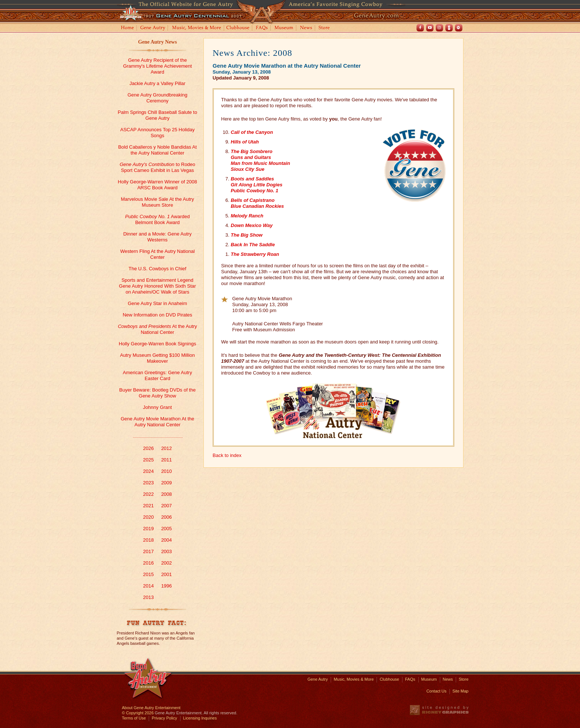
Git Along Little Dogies (257, 185)
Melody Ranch (247, 216)
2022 (149, 494)
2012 (167, 448)
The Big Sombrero (252, 151)
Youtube (430, 28)
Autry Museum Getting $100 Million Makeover (157, 358)
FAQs (262, 28)
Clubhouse (238, 28)
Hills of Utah (245, 142)
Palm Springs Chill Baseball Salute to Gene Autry (157, 115)
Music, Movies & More (354, 679)
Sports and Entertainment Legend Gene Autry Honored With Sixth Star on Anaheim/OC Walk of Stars (158, 286)
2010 (167, 471)
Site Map (460, 691)
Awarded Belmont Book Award (157, 219)
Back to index (227, 455)
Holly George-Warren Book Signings (157, 344)
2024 (149, 471)
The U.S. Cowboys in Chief (158, 269)
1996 (167, 586)
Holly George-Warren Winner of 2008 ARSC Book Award (158, 185)
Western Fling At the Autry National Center (157, 254)
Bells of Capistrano (253, 200)
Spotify (459, 28)
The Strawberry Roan (255, 254)
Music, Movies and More (197, 28)
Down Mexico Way (252, 225)
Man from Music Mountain (260, 163)
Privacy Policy (164, 718)
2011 (167, 460)
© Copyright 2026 (138, 713)
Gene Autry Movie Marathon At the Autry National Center (157, 422)
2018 (149, 540)
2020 (149, 517)
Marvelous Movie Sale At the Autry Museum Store (158, 202)
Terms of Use (134, 718)
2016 (149, 563)
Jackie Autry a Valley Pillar (158, 83)
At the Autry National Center (158, 329)
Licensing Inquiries (200, 718)
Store (326, 28)
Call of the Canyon (252, 132)
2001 (167, 574)
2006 (167, 517)
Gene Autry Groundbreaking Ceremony (158, 98)
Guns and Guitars (251, 157)
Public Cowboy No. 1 (255, 191)
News (306, 28)
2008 (167, 494)
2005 (167, 529)
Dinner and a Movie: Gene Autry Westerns (157, 237)
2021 (149, 506)
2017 (149, 551)
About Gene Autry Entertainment (151, 708)
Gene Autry (153, 28)
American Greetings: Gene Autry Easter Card (157, 375)
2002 (167, 563)
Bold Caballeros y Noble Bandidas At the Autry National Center (157, 150)
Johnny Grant (158, 407)
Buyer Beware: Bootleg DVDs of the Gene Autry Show (157, 393)
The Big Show (247, 235)
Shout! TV (449, 28)
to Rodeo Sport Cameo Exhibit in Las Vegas (157, 167)
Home (127, 28)
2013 (149, 597)
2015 (149, 574)
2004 (167, 540)
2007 (167, 506)
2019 (149, 529)
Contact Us (436, 691)
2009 (167, 483)
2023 (149, 483)
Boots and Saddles (252, 179)
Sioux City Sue (248, 169)
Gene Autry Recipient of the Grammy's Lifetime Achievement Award (158, 66)
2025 (149, 460)
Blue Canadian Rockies (257, 206)
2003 (167, 551)
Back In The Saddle (253, 245)
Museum (284, 28)
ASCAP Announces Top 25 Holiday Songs (157, 133)
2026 (149, 448)
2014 (149, 586)
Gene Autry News (157, 42)
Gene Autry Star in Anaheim (157, 303)
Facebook (420, 28)
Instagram (439, 28)
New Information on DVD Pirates (158, 315)
